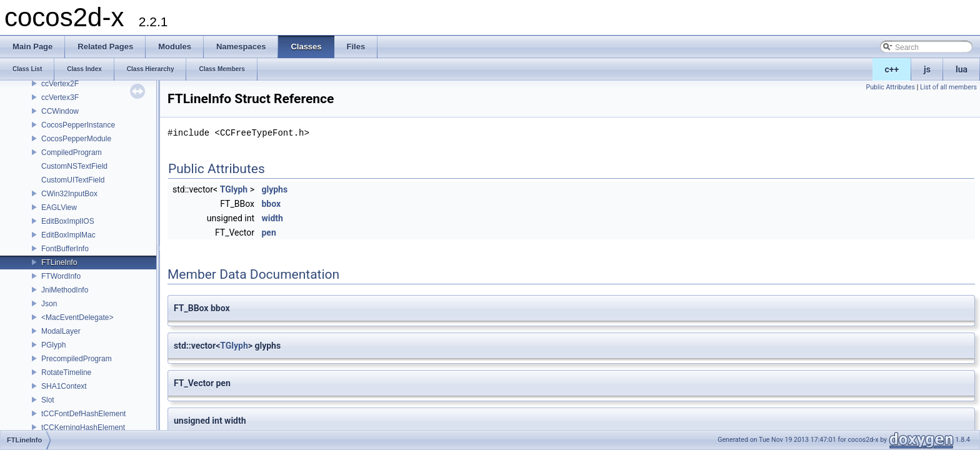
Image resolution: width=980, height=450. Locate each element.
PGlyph (53, 345)
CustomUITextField (73, 180)
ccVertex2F (60, 84)
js (927, 69)
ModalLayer (61, 331)
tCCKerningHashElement (83, 427)
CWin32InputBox (69, 194)
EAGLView (59, 207)
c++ (892, 69)
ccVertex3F (60, 97)
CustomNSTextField (74, 166)
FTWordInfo (61, 276)
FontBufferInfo (65, 249)
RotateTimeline (66, 372)
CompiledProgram (72, 152)
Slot (48, 400)
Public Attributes (890, 87)
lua (962, 69)
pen (268, 232)
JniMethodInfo (65, 290)
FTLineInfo (59, 262)
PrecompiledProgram (77, 359)
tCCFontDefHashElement (83, 414)
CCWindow (60, 111)
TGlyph (234, 189)
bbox (271, 204)
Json (49, 304)
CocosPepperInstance (78, 125)
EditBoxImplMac (68, 235)
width (272, 218)
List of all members (948, 87)
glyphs (274, 189)
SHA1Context (64, 386)
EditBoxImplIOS (68, 221)
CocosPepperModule (76, 139)
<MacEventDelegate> (77, 317)
